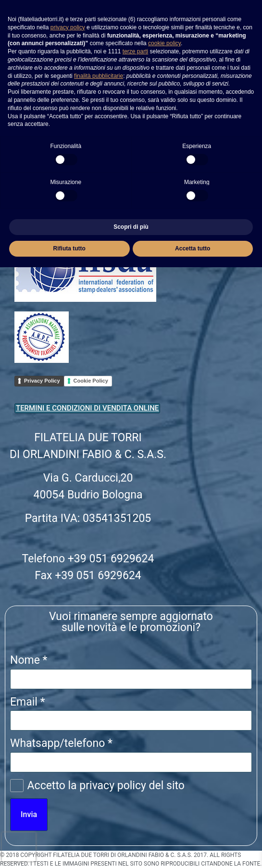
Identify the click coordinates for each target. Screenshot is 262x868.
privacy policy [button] (68, 27)
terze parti (135, 51)
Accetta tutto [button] (193, 248)
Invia (29, 814)
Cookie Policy (91, 381)
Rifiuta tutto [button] (69, 248)
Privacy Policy (42, 381)
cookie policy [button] (164, 43)
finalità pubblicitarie (99, 76)
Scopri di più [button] (131, 227)
